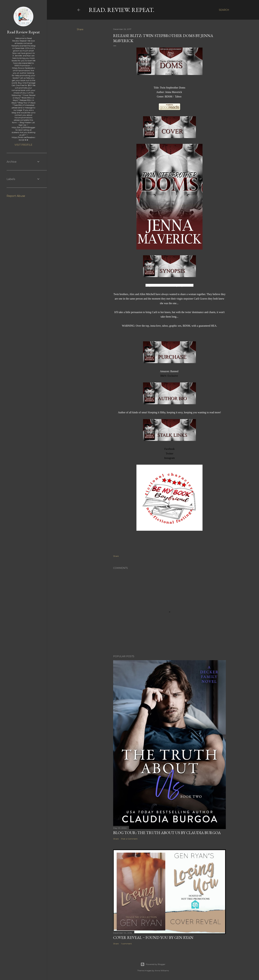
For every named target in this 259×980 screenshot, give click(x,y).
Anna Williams (162, 971)
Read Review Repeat (23, 32)
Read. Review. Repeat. (121, 10)
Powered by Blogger (153, 964)
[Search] (224, 10)
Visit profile (23, 145)
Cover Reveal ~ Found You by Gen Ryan (153, 937)
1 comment (126, 944)
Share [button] (80, 29)
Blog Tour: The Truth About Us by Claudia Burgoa (167, 833)
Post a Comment (129, 839)
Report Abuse (16, 196)
